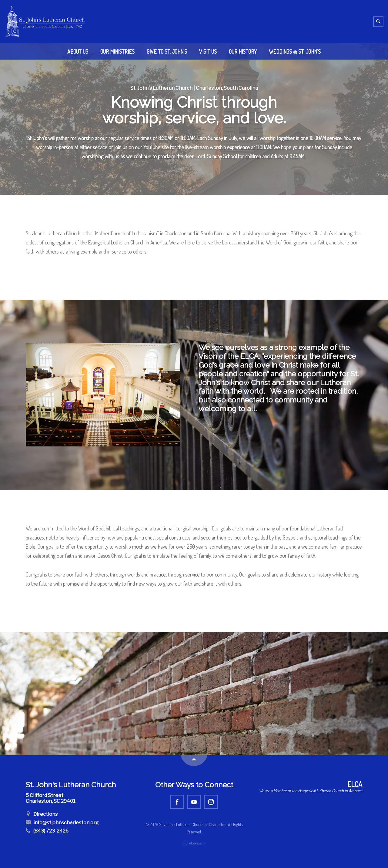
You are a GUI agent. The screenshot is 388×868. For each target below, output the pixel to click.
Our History (243, 52)
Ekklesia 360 (194, 843)
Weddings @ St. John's (295, 52)
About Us (78, 52)
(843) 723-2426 (47, 831)
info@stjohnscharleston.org (62, 823)
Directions (42, 814)
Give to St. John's (167, 52)
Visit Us (208, 52)
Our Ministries (117, 52)
